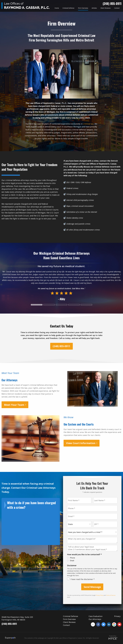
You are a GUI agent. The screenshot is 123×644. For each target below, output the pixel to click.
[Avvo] (93, 624)
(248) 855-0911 (112, 4)
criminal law (88, 124)
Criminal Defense (71, 616)
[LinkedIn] (109, 624)
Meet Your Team (14, 405)
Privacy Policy (100, 595)
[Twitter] (104, 624)
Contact (66, 625)
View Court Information (81, 443)
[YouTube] (119, 624)
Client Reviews (69, 622)
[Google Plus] (114, 624)
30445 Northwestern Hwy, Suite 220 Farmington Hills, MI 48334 (17, 618)
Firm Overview (69, 619)
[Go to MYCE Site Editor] (113, 638)
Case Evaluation (96, 616)
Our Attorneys (95, 619)
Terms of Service (111, 595)
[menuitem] (57, 8)
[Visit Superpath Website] (10, 638)
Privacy (117, 616)
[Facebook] (98, 624)
